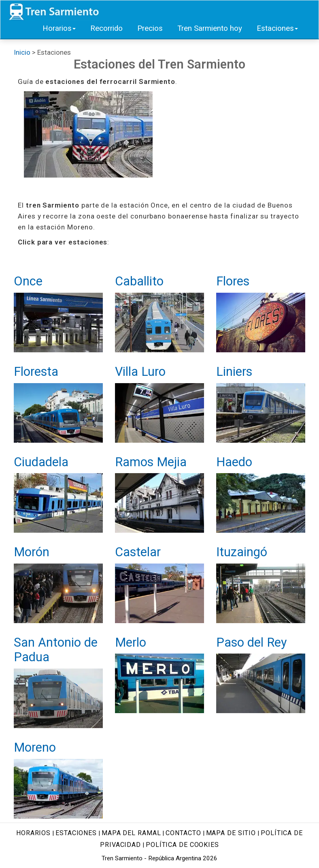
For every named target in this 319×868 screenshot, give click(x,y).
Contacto (183, 833)
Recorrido (106, 28)
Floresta (36, 372)
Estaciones (277, 28)
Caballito (139, 281)
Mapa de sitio (231, 833)
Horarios (59, 28)
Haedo (234, 462)
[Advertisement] (226, 142)
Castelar (138, 552)
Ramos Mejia (151, 462)
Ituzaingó (242, 552)
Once (28, 281)
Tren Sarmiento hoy (210, 28)
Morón (32, 552)
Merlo (131, 642)
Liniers (234, 372)
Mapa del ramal (131, 833)
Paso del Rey (251, 642)
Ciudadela (41, 462)
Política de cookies (182, 845)
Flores (233, 281)
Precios (150, 28)
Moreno (35, 747)
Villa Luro (140, 372)
